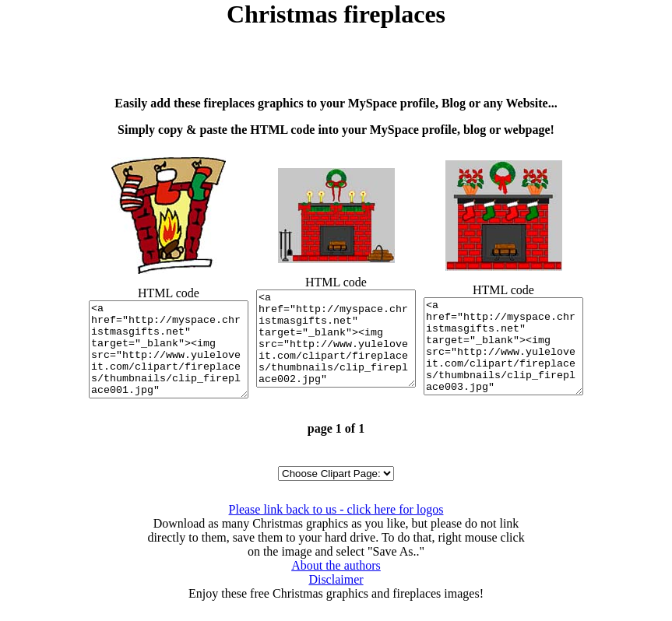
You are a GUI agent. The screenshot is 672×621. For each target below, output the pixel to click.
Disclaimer (336, 598)
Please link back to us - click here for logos (336, 528)
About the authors (336, 584)
